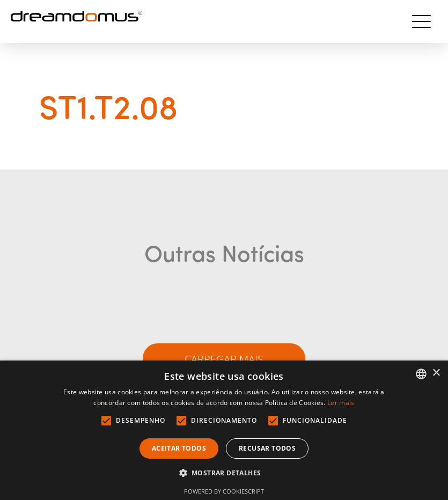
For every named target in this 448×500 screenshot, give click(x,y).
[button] (224, 473)
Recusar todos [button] (267, 448)
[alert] (224, 430)
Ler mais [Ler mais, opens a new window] (341, 403)
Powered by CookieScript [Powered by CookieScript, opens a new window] (224, 491)
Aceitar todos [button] (179, 448)
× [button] (436, 373)
